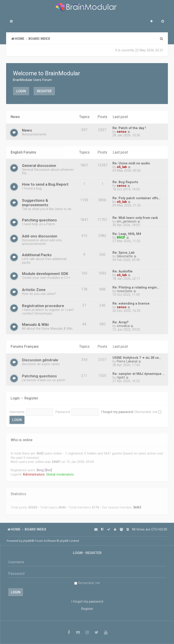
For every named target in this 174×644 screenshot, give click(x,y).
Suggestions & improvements (35, 202)
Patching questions (39, 219)
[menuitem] (163, 22)
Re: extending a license (131, 303)
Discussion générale (40, 358)
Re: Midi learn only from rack (135, 217)
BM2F (121, 237)
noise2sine (125, 290)
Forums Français (25, 345)
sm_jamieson (127, 221)
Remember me (148, 410)
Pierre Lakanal (127, 360)
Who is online (22, 438)
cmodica (123, 325)
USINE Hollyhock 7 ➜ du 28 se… (137, 356)
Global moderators (60, 472)
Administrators (34, 472)
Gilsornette (125, 256)
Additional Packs (37, 254)
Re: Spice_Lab (124, 252)
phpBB (27, 541)
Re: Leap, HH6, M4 (127, 233)
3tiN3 (137, 506)
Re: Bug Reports (125, 181)
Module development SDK (45, 273)
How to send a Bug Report (45, 184)
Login (21, 91)
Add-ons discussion (40, 235)
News (15, 117)
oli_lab (122, 166)
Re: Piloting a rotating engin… (136, 287)
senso (122, 131)
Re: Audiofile (123, 271)
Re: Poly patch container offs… (136, 197)
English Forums (23, 152)
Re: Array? (120, 322)
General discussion (39, 165)
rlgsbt (121, 376)
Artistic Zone (34, 289)
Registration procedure (43, 305)
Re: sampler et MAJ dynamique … (139, 372)
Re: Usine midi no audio (131, 163)
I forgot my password (117, 410)
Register (44, 91)
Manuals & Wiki (35, 324)
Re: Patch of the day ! (129, 128)
